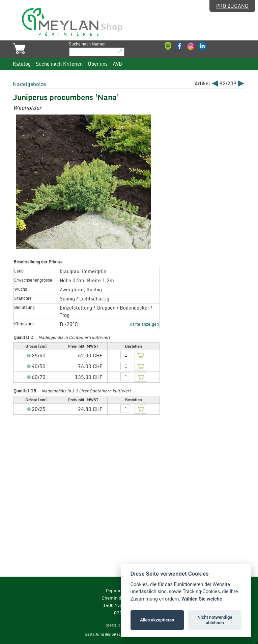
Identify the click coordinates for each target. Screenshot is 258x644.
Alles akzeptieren (157, 620)
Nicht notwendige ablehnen (215, 620)
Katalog (22, 64)
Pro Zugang (232, 6)
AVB (117, 64)
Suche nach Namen (87, 44)
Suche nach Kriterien (59, 64)
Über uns (98, 64)
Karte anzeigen (144, 324)
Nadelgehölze (29, 84)
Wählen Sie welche (202, 599)
